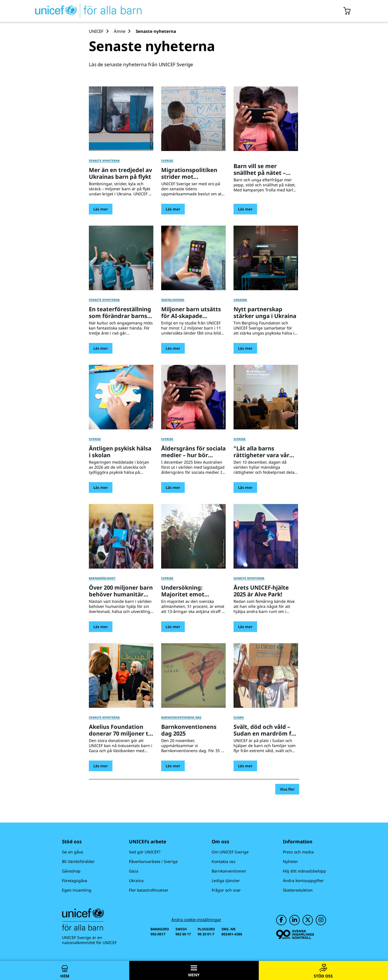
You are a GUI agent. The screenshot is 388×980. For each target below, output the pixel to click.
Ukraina (136, 881)
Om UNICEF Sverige (230, 852)
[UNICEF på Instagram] (321, 920)
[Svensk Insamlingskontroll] (295, 934)
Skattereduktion (298, 890)
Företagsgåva (75, 881)
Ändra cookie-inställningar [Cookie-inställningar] (196, 920)
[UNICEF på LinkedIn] (295, 920)
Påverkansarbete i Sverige (153, 861)
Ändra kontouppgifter (303, 881)
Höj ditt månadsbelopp (304, 871)
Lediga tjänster (226, 881)
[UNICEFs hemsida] (78, 11)
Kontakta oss (224, 861)
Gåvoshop (71, 871)
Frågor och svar (226, 890)
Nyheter (290, 861)
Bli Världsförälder (78, 861)
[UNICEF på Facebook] (281, 920)
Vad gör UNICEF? (145, 852)
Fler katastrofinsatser (149, 890)
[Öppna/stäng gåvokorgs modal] (347, 11)
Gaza (134, 871)
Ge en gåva (72, 852)
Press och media (298, 852)
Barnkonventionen (229, 871)
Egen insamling (77, 890)
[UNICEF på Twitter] (308, 920)
